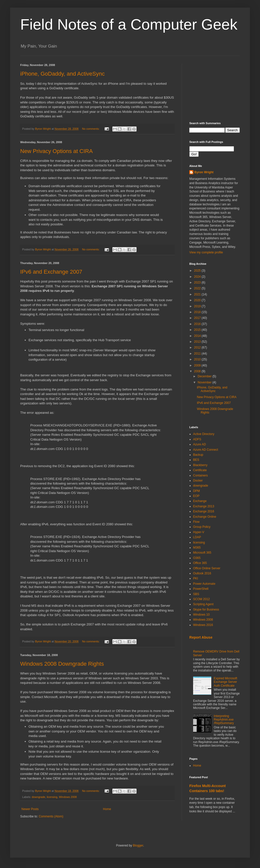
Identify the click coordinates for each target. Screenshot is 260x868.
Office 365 (200, 563)
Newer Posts (30, 809)
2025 (198, 271)
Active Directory (204, 434)
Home (107, 809)
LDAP (197, 537)
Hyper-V (199, 532)
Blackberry (200, 465)
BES (196, 460)
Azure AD (200, 444)
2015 (198, 330)
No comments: (91, 129)
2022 (198, 288)
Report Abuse (201, 637)
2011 (198, 354)
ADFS (197, 439)
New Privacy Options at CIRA (56, 151)
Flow (196, 522)
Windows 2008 (68, 797)
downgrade (38, 797)
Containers (200, 475)
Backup (198, 455)
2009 (198, 365)
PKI (196, 578)
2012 (198, 348)
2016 (198, 324)
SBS (196, 594)
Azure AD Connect (206, 450)
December (205, 376)
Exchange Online (205, 517)
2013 (198, 342)
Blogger (138, 845)
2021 (198, 294)
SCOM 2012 (201, 599)
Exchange (200, 501)
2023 (198, 283)
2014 (198, 336)
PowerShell (201, 589)
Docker (198, 481)
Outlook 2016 (202, 573)
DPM (197, 491)
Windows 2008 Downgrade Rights (62, 664)
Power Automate (204, 584)
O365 (197, 558)
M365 (197, 548)
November (205, 382)
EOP (196, 496)
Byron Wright (204, 172)
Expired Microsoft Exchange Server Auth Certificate (226, 682)
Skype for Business (206, 610)
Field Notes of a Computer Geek (129, 24)
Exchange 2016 (204, 511)
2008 (198, 371)
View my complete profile (206, 252)
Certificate (200, 470)
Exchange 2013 (204, 506)
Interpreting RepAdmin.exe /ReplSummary (224, 720)
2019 (198, 306)
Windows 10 (201, 615)
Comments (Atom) (51, 816)
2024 (198, 277)
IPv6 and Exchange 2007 (51, 272)
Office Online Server (207, 568)
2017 (198, 318)
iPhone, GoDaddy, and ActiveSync (62, 74)
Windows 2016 (203, 625)
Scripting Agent (203, 604)
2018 (198, 312)
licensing (52, 797)
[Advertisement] (215, 89)
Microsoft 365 (202, 553)
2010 (198, 359)
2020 (198, 300)
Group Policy (202, 527)
